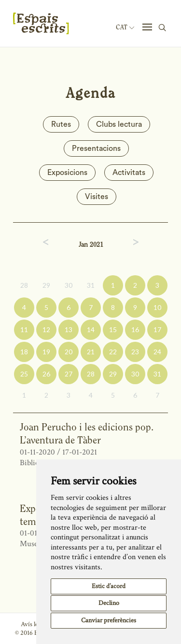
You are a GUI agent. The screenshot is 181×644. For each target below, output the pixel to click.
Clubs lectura (119, 124)
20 (69, 352)
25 (24, 374)
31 (91, 285)
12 (46, 329)
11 (24, 329)
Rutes (61, 124)
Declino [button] (109, 603)
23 (135, 352)
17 (157, 329)
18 (24, 352)
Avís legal (33, 624)
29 (46, 285)
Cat (125, 27)
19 (46, 352)
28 (24, 285)
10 (157, 307)
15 (113, 329)
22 (113, 352)
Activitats (129, 173)
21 (91, 352)
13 (69, 329)
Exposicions (67, 173)
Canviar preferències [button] (109, 620)
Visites (97, 197)
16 (135, 329)
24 (157, 352)
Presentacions (96, 148)
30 (69, 285)
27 (69, 374)
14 (91, 329)
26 (46, 374)
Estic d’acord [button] (109, 586)
